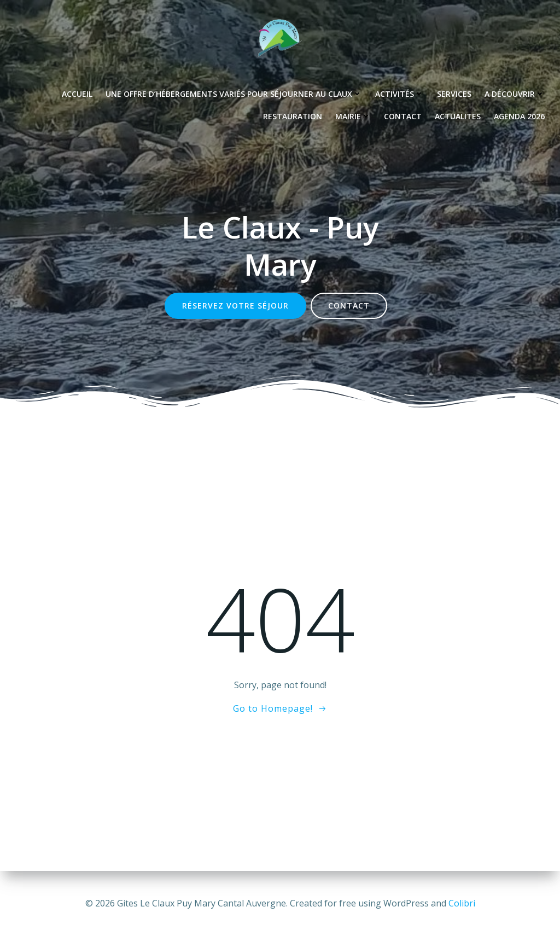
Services (454, 94)
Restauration (293, 116)
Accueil (77, 94)
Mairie (353, 116)
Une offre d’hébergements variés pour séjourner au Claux (234, 94)
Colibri (462, 903)
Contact (403, 116)
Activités (399, 94)
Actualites (458, 116)
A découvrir (515, 94)
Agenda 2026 (519, 116)
